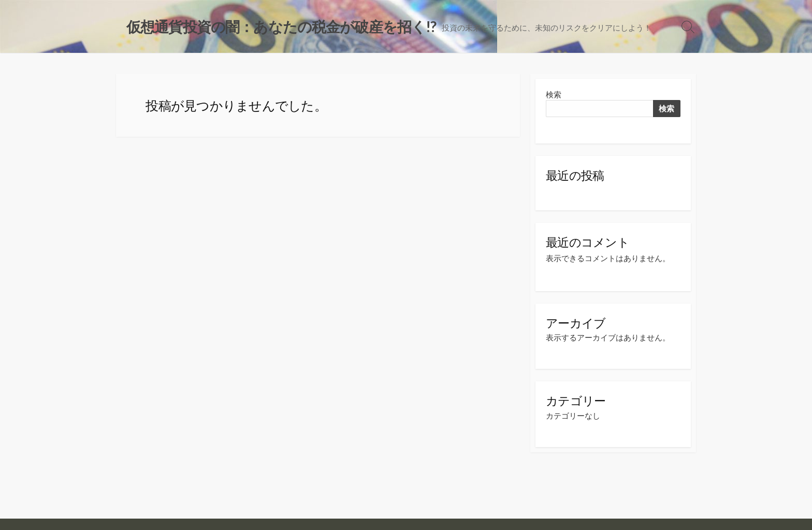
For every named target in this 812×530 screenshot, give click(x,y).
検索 (554, 95)
